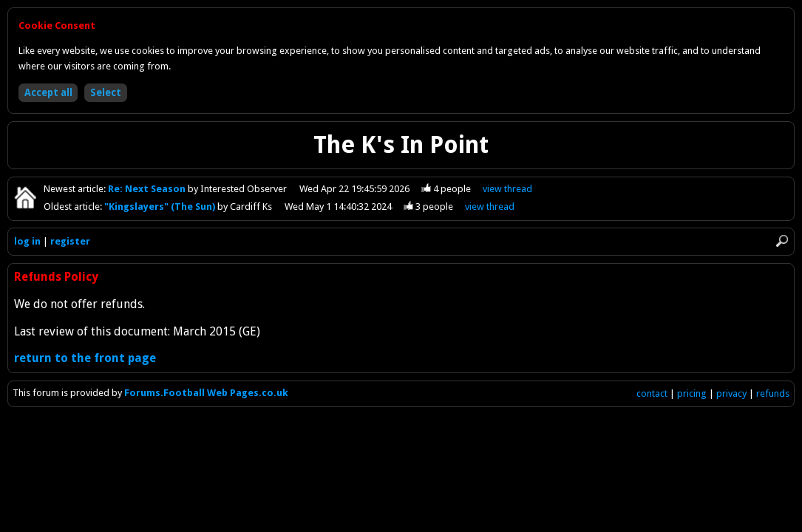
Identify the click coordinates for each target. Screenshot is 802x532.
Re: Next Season (148, 189)
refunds (773, 393)
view (507, 189)
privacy (731, 393)
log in (27, 241)
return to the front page (85, 358)
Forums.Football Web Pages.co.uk (206, 393)
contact (652, 393)
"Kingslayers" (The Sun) (161, 207)
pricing (692, 393)
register (70, 241)
